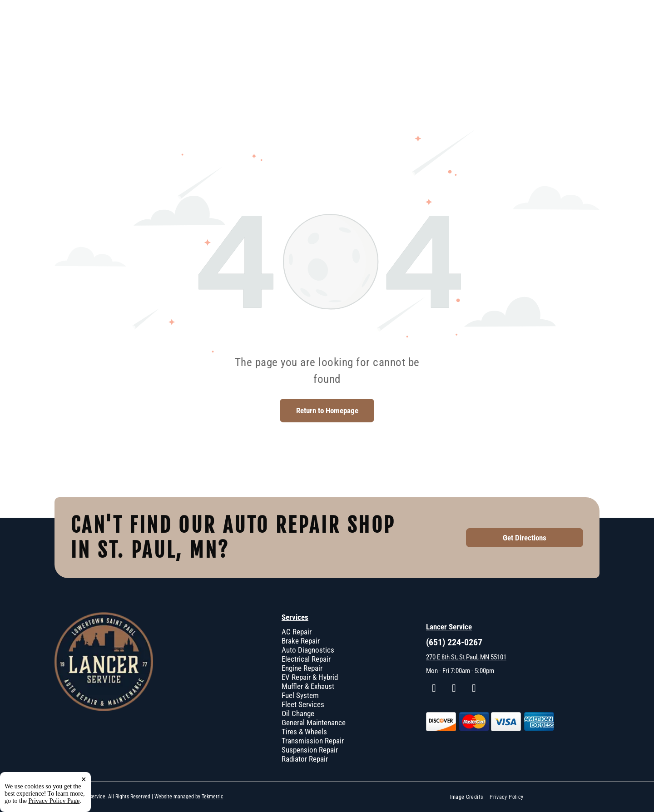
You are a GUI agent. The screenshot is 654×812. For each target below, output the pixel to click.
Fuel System (300, 695)
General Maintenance (314, 723)
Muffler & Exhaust (308, 686)
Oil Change (298, 713)
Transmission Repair (313, 741)
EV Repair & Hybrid (310, 677)
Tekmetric (213, 797)
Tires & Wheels (304, 732)
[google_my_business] (474, 689)
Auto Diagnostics (308, 650)
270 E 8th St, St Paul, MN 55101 (466, 657)
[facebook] (434, 689)
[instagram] (454, 689)
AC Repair (297, 632)
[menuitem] (470, 797)
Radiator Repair (305, 759)
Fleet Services (303, 704)
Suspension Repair (310, 750)
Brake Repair (301, 641)
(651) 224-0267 (454, 642)
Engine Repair (302, 668)
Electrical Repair (306, 659)
